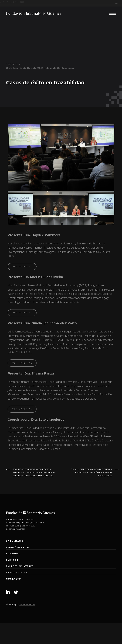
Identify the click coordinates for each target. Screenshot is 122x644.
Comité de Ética (17, 547)
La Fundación (16, 541)
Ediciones (13, 554)
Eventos (12, 560)
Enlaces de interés (20, 566)
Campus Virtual (18, 573)
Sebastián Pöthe (27, 604)
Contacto (14, 579)
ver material (22, 266)
